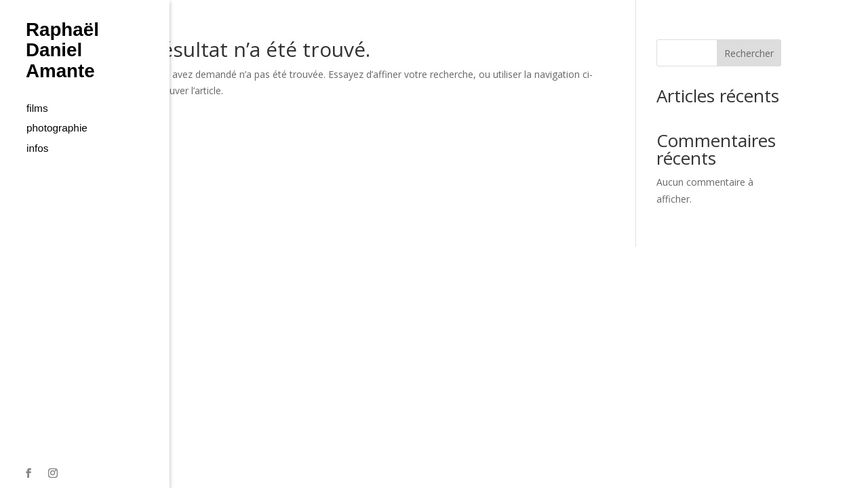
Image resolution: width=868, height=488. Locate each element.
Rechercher (749, 53)
